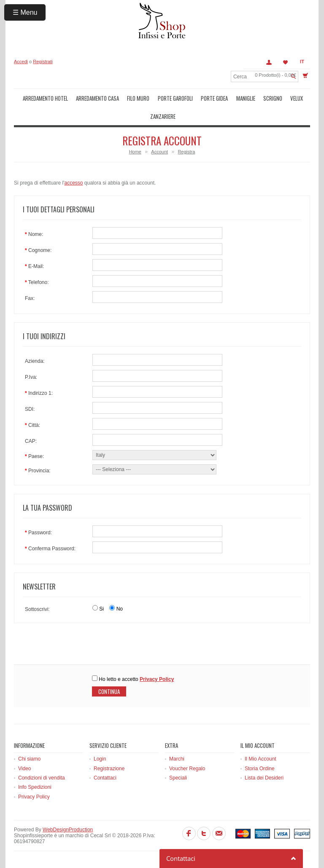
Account (269, 62)
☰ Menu (25, 12)
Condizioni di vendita (42, 778)
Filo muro (138, 98)
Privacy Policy (34, 797)
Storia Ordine (260, 769)
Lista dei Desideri (264, 778)
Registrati (43, 62)
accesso (73, 183)
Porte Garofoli (175, 98)
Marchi (177, 759)
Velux (297, 98)
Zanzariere (163, 116)
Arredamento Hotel (45, 98)
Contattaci (105, 778)
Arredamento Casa (97, 98)
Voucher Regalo (187, 769)
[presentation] (78, 648)
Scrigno (273, 98)
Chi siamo (29, 759)
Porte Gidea (214, 98)
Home (135, 152)
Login (100, 759)
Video (24, 769)
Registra (186, 152)
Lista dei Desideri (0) (286, 62)
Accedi (21, 62)
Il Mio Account (261, 759)
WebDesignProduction (68, 830)
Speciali (178, 778)
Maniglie (246, 98)
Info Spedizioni (35, 787)
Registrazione (109, 769)
